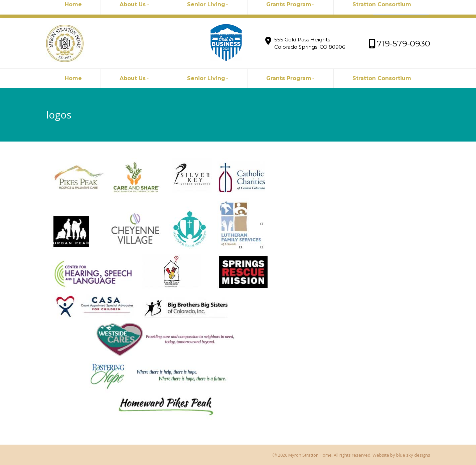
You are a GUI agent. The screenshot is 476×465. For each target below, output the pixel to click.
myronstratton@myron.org (84, 9)
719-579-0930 (142, 9)
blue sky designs (413, 455)
